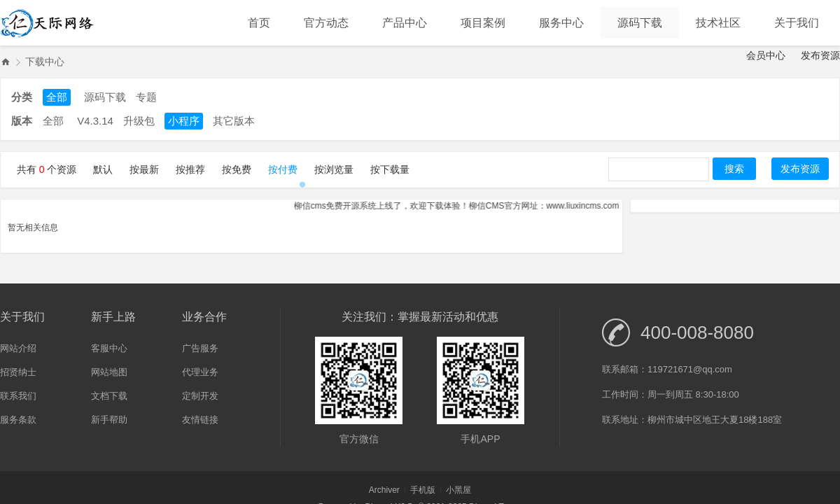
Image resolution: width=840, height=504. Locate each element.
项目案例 (483, 23)
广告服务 (200, 348)
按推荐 (190, 169)
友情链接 (200, 420)
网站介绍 (18, 348)
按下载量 (390, 169)
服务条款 (18, 420)
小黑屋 (458, 490)
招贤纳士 (18, 372)
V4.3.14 (95, 121)
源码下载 (640, 23)
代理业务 (200, 372)
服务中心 (561, 23)
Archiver (384, 490)
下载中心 (45, 62)
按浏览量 (334, 169)
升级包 (139, 121)
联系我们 (18, 396)
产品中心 (405, 23)
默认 (103, 169)
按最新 (144, 169)
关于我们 (797, 23)
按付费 (283, 169)
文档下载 (109, 396)
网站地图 (109, 372)
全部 (57, 97)
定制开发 (200, 396)
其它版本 (234, 121)
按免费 (237, 169)
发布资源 (820, 55)
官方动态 (326, 23)
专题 (146, 97)
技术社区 (718, 23)
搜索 (734, 169)
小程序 (184, 121)
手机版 (423, 490)
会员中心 (766, 55)
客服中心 (109, 348)
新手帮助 (109, 420)
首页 (259, 23)
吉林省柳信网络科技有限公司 (6, 62)
